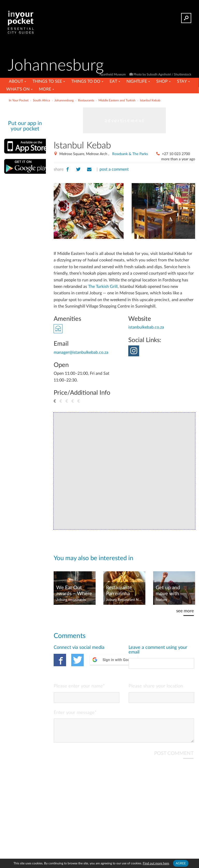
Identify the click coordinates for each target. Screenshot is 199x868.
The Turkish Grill (103, 287)
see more (185, 611)
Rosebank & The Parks (130, 154)
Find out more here (156, 863)
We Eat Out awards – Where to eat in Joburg (74, 591)
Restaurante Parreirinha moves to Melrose (119, 591)
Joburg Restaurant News (124, 600)
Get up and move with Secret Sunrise (171, 591)
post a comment (114, 169)
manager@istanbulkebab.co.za (81, 352)
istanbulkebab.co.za (146, 327)
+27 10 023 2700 (176, 154)
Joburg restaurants (71, 600)
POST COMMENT (174, 758)
